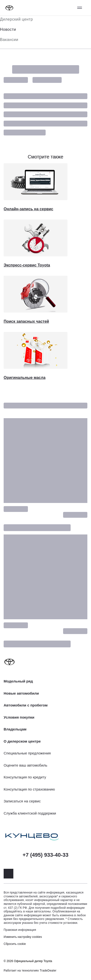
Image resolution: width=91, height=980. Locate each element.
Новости (8, 29)
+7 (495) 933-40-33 (45, 855)
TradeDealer (48, 971)
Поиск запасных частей (26, 321)
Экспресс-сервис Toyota (27, 265)
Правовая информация (20, 930)
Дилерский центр (17, 19)
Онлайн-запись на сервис (28, 209)
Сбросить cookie (15, 944)
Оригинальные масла (25, 378)
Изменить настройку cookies (23, 937)
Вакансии (9, 40)
